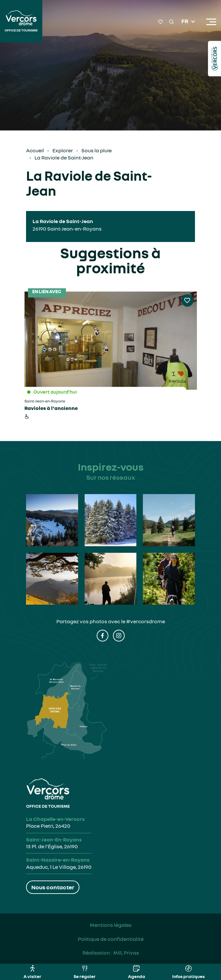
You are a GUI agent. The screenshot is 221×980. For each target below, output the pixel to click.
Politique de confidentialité (111, 939)
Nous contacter (53, 887)
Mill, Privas (126, 953)
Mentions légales (111, 925)
